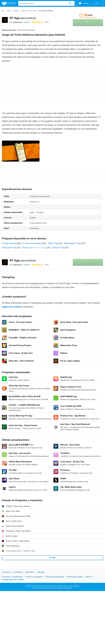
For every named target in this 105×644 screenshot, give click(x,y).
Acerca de (6, 572)
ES (99, 3)
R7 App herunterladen (32, 243)
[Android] (9, 11)
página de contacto (12, 307)
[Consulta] (46, 3)
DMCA (88, 577)
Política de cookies (34, 577)
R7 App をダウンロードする (34, 248)
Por (16, 22)
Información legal (75, 577)
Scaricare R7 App (10, 248)
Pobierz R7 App (58, 248)
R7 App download (10, 243)
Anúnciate (30, 572)
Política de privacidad (55, 577)
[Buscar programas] (70, 3)
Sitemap (41, 572)
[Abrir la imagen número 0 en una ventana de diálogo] (21, 151)
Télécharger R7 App (73, 243)
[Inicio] (3, 11)
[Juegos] (16, 11)
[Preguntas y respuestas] (29, 11)
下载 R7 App (53, 243)
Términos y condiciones (12, 577)
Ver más (52, 558)
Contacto (18, 572)
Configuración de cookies (13, 580)
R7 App (23, 18)
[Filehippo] (9, 3)
